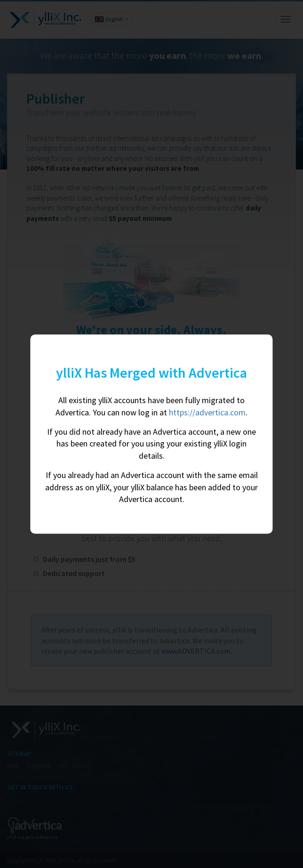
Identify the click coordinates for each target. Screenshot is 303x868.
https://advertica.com (207, 412)
